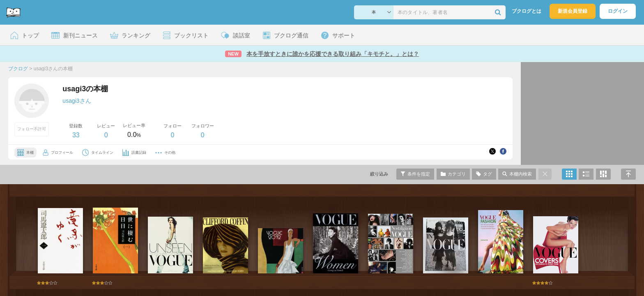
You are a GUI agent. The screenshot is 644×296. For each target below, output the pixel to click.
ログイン (618, 11)
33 (76, 135)
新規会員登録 (573, 11)
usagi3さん (77, 101)
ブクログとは (527, 11)
